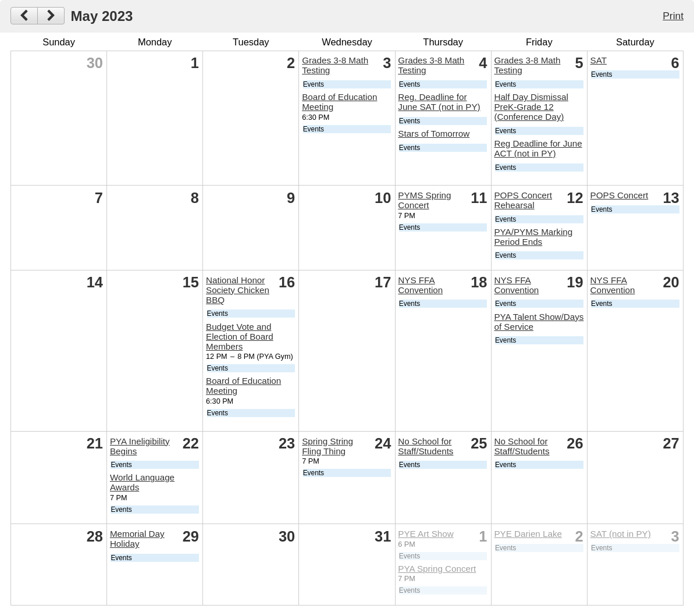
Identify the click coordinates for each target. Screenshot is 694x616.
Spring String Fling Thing (328, 446)
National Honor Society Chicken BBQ (238, 290)
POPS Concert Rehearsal (523, 200)
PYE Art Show (426, 534)
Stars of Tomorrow (434, 133)
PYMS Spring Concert (424, 200)
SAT (599, 60)
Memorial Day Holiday (137, 539)
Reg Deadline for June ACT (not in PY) (538, 148)
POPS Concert (620, 195)
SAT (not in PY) (621, 534)
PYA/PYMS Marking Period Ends (533, 237)
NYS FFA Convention (420, 285)
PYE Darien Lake (528, 534)
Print (673, 16)
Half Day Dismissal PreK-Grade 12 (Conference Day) (531, 107)
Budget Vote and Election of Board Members (240, 337)
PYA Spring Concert (437, 569)
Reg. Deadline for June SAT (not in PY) (439, 102)
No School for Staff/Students (426, 446)
